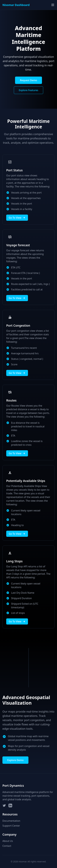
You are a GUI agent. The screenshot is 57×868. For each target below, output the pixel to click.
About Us (8, 841)
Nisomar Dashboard (16, 5)
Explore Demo (15, 760)
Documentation (11, 821)
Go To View (17, 218)
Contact (7, 846)
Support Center (11, 826)
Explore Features (29, 90)
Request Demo (28, 80)
